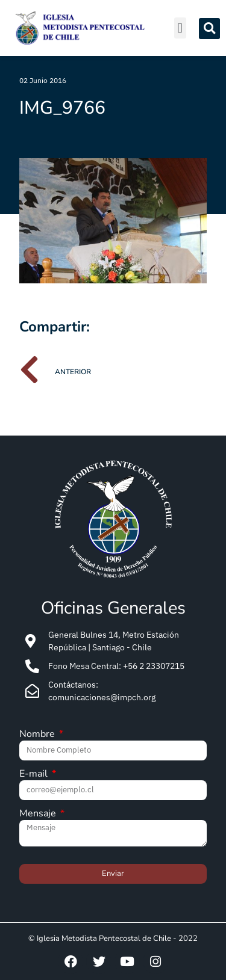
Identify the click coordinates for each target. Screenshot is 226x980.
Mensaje (39, 814)
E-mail (35, 775)
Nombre (38, 735)
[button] (180, 28)
